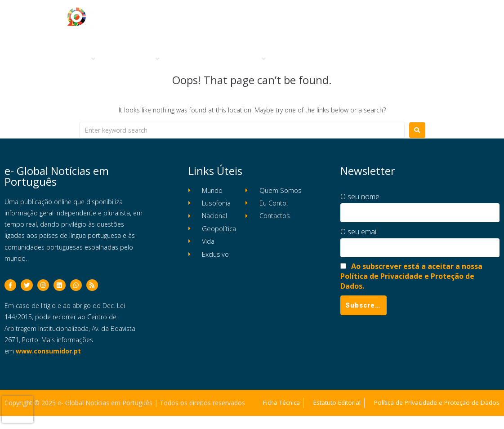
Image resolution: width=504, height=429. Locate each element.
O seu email (359, 232)
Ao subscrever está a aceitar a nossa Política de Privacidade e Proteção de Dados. (411, 276)
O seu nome (360, 197)
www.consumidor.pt (48, 354)
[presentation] (18, 409)
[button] (79, 59)
